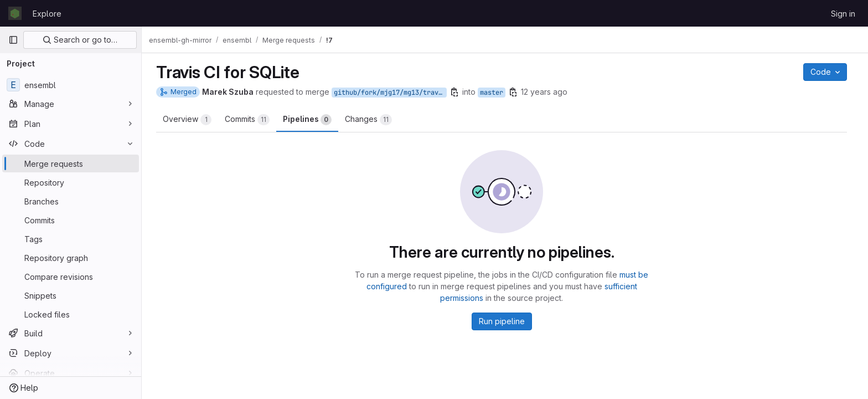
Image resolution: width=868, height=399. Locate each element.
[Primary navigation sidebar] (13, 40)
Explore (47, 14)
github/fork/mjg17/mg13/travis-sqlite (394, 93)
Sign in (843, 14)
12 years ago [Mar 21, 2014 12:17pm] (547, 92)
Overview (190, 120)
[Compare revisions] (71, 277)
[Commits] (71, 220)
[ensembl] (71, 85)
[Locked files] (71, 314)
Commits (250, 120)
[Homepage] (15, 13)
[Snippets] (71, 295)
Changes (372, 120)
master (495, 93)
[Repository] (71, 182)
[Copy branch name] (458, 92)
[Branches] (71, 201)
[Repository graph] (71, 258)
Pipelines (311, 120)
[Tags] (71, 239)
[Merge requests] (71, 163)
